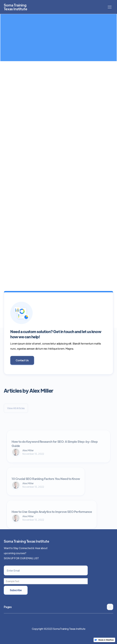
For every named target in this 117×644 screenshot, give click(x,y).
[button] (110, 7)
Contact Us (22, 363)
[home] (12, 7)
